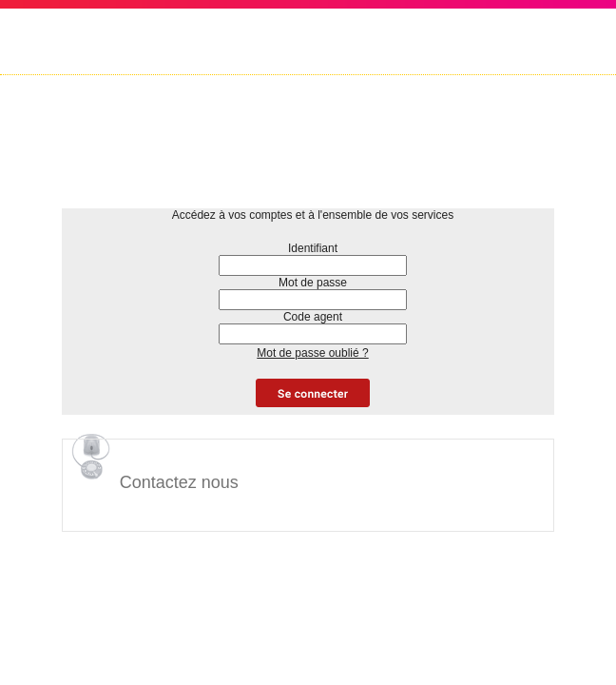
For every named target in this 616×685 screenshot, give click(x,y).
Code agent (313, 317)
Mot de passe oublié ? (312, 353)
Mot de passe (313, 283)
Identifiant (313, 248)
